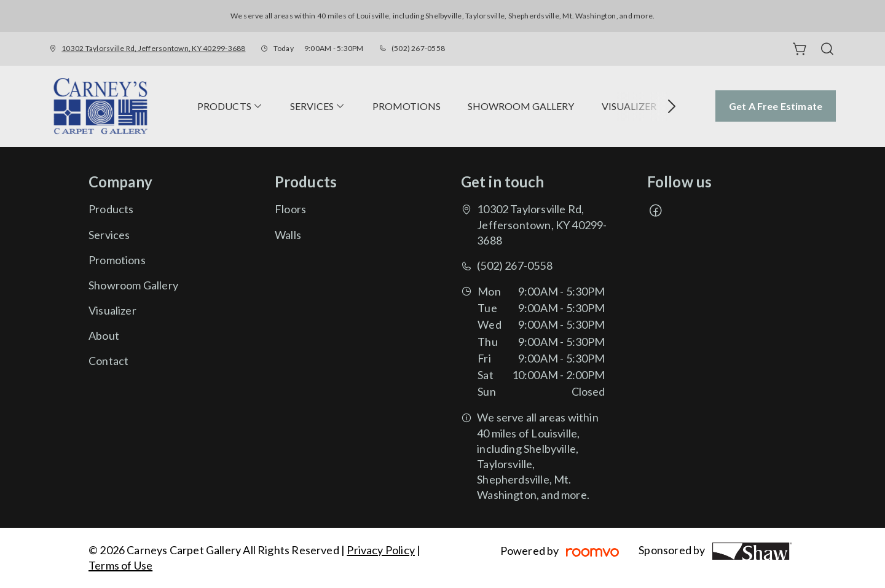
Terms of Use (120, 565)
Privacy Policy (381, 550)
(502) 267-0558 (418, 48)
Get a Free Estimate (776, 106)
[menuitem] (230, 106)
